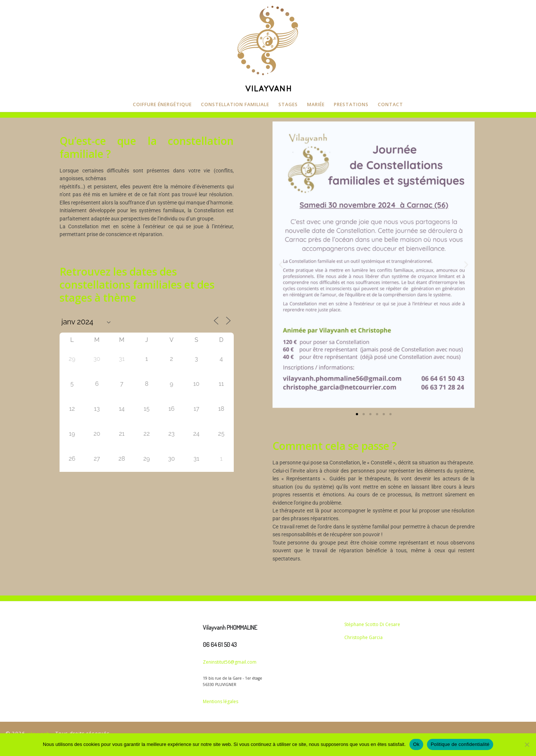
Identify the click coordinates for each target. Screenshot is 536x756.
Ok (416, 744)
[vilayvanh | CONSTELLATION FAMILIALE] (268, 47)
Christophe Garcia (363, 637)
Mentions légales (221, 701)
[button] (281, 265)
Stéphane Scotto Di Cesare (372, 624)
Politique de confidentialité (460, 744)
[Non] (527, 744)
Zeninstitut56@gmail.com (230, 662)
